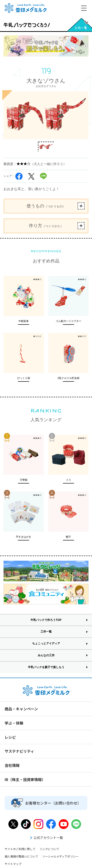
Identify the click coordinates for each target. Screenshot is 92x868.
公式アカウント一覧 (46, 838)
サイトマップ (13, 864)
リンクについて (49, 849)
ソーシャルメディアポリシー (60, 856)
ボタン (81, 206)
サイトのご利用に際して (20, 849)
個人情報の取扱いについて (21, 856)
